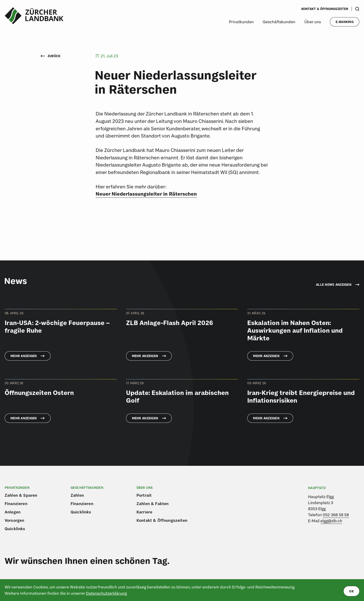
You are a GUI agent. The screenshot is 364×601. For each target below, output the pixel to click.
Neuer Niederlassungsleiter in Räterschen (146, 194)
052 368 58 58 (336, 515)
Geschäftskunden (279, 22)
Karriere (144, 512)
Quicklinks (15, 529)
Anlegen (13, 512)
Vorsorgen (14, 520)
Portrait (144, 495)
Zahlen (77, 495)
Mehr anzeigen (24, 356)
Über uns (313, 22)
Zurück (51, 56)
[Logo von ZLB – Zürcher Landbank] (34, 16)
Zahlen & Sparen (21, 495)
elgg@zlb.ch (331, 521)
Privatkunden (241, 22)
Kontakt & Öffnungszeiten (325, 9)
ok (351, 591)
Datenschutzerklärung (106, 593)
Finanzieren (16, 504)
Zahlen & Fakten (153, 504)
